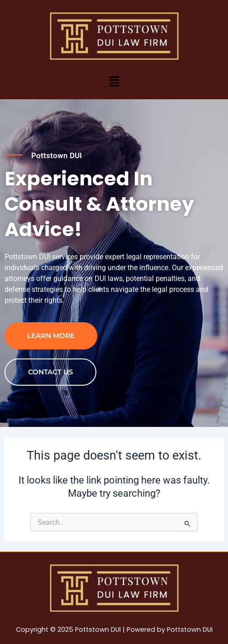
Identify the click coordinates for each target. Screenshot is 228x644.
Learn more (51, 336)
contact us (50, 372)
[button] (114, 81)
